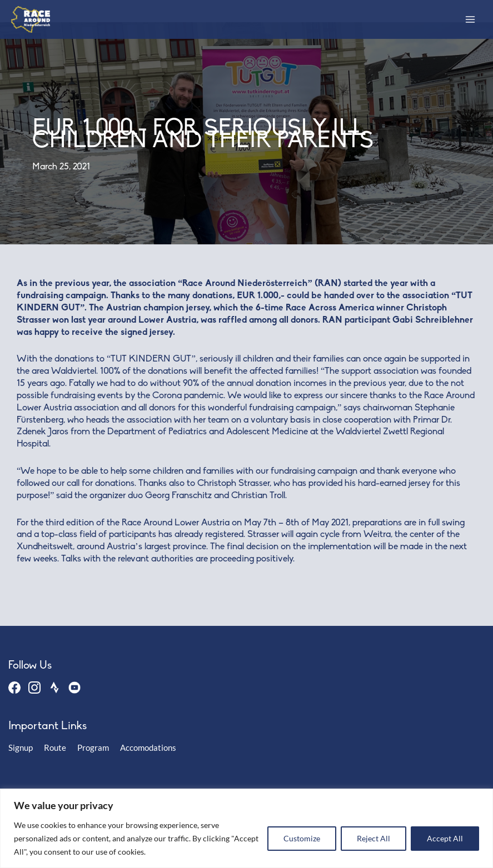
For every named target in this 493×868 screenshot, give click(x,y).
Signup (21, 748)
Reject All (374, 838)
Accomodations (148, 748)
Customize (302, 838)
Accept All (445, 838)
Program (93, 748)
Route (55, 748)
